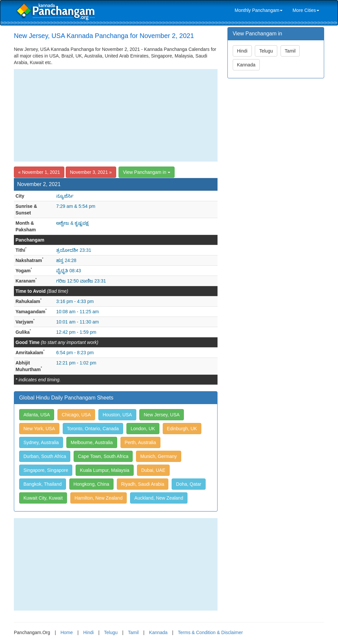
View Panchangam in (146, 172)
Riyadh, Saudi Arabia (143, 484)
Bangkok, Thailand (43, 484)
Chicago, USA (76, 415)
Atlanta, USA (37, 415)
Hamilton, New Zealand (99, 498)
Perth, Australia (140, 442)
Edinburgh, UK (182, 429)
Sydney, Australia (41, 442)
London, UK (143, 429)
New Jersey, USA (162, 415)
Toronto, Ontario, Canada (93, 429)
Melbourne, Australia (92, 442)
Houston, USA (117, 415)
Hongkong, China (91, 484)
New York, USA (39, 429)
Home (67, 632)
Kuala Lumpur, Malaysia (104, 470)
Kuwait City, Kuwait (43, 498)
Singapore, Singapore (46, 470)
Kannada (246, 65)
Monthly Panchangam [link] (259, 10)
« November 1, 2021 (39, 172)
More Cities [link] (306, 10)
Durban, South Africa (45, 456)
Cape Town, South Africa (103, 456)
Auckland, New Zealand (159, 498)
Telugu (266, 51)
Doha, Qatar (188, 484)
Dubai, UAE (153, 470)
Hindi (242, 51)
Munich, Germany (158, 456)
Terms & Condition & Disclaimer (210, 632)
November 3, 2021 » (91, 172)
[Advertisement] (116, 115)
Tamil (290, 51)
